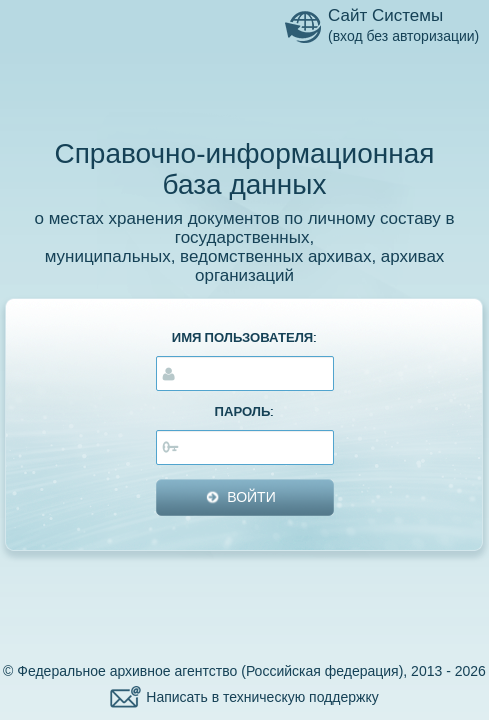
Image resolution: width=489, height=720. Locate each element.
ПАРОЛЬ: (245, 411)
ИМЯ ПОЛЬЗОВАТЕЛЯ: (245, 337)
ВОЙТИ (251, 497)
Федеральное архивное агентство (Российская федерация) (210, 671)
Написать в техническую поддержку (262, 697)
